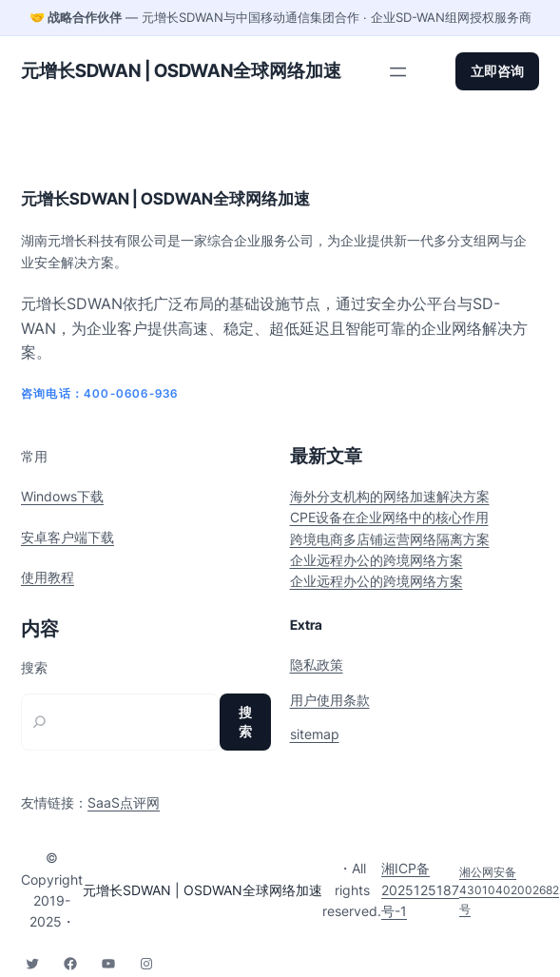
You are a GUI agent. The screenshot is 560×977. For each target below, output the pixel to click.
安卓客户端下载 (68, 537)
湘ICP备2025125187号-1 (420, 889)
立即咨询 (497, 71)
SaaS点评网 (124, 802)
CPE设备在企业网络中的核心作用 (389, 517)
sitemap (315, 734)
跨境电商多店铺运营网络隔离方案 (390, 539)
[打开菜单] (398, 72)
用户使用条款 (330, 700)
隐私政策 (317, 664)
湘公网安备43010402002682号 (509, 890)
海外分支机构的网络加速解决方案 (390, 496)
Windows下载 (62, 496)
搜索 (34, 668)
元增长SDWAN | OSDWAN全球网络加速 (181, 71)
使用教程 (48, 577)
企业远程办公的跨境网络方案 (377, 560)
